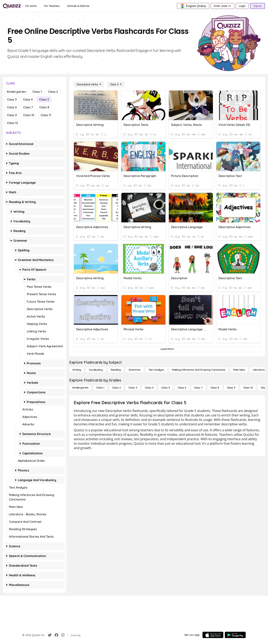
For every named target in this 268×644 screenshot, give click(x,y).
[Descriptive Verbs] (89, 84)
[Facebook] (56, 635)
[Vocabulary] (96, 370)
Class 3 (12, 99)
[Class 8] (215, 388)
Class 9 (12, 115)
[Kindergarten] (80, 388)
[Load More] (167, 349)
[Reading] (116, 370)
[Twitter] (50, 635)
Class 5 (44, 99)
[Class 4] (149, 388)
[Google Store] (235, 635)
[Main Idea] (239, 370)
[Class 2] (116, 388)
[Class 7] (198, 388)
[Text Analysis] (156, 370)
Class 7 (28, 107)
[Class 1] (100, 388)
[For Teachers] (52, 6)
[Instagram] (63, 635)
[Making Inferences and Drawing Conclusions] (199, 370)
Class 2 (53, 92)
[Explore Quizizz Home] (12, 6)
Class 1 (37, 92)
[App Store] (213, 635)
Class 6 (12, 107)
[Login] (242, 6)
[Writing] (77, 370)
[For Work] (31, 6)
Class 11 (46, 115)
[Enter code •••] (222, 6)
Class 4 (28, 99)
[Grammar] (135, 370)
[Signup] (258, 6)
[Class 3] (133, 388)
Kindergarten (16, 92)
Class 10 (29, 115)
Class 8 (44, 107)
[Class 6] (182, 388)
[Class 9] (231, 388)
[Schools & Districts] (78, 6)
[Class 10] (248, 388)
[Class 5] (116, 84)
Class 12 (12, 123)
